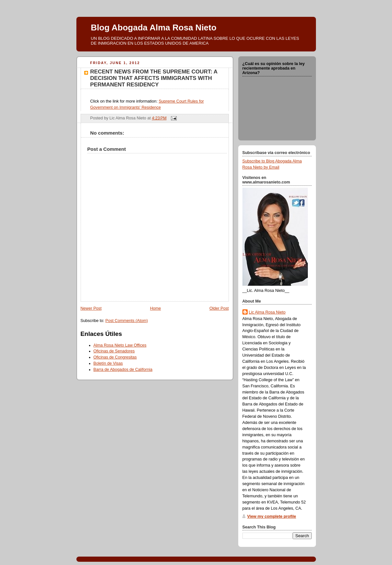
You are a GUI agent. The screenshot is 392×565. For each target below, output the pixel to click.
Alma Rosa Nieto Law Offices (120, 345)
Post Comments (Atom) (127, 321)
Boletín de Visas (108, 363)
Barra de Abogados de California (123, 370)
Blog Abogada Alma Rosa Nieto (154, 28)
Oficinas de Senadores (114, 351)
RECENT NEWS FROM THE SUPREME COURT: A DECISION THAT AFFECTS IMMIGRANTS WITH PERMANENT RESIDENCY (154, 78)
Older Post (219, 308)
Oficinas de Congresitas (115, 357)
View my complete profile (272, 516)
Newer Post (91, 308)
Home (155, 308)
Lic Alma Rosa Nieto (267, 312)
